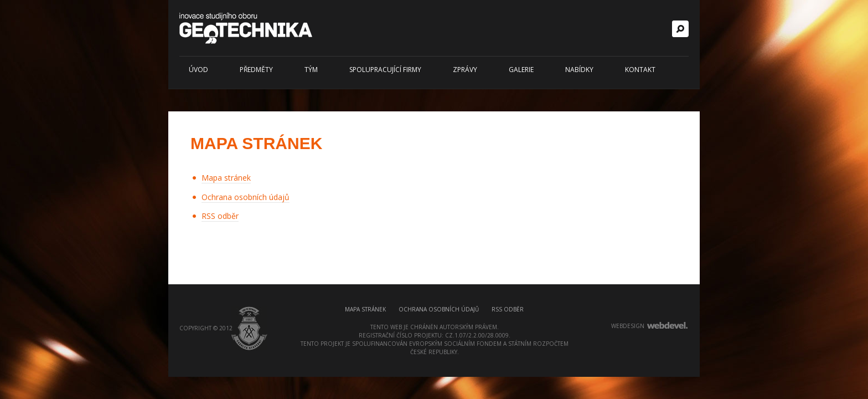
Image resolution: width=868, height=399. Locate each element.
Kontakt (640, 70)
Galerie (521, 70)
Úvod (198, 70)
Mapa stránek (226, 178)
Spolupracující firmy (385, 70)
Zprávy (465, 70)
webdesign (628, 326)
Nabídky (579, 70)
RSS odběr (220, 216)
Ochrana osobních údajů (246, 197)
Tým (311, 70)
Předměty (256, 70)
